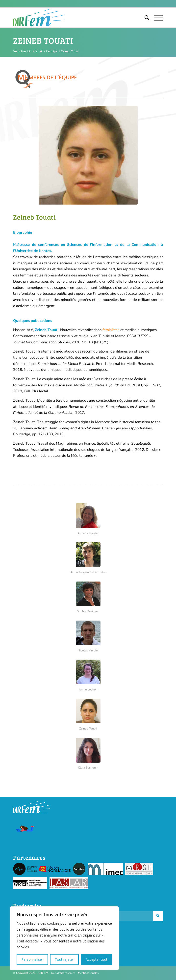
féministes (111, 330)
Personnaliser (32, 959)
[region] (64, 938)
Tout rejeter (64, 959)
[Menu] (156, 18)
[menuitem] (144, 18)
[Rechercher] (144, 18)
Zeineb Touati (43, 40)
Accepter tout (97, 959)
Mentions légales (88, 973)
